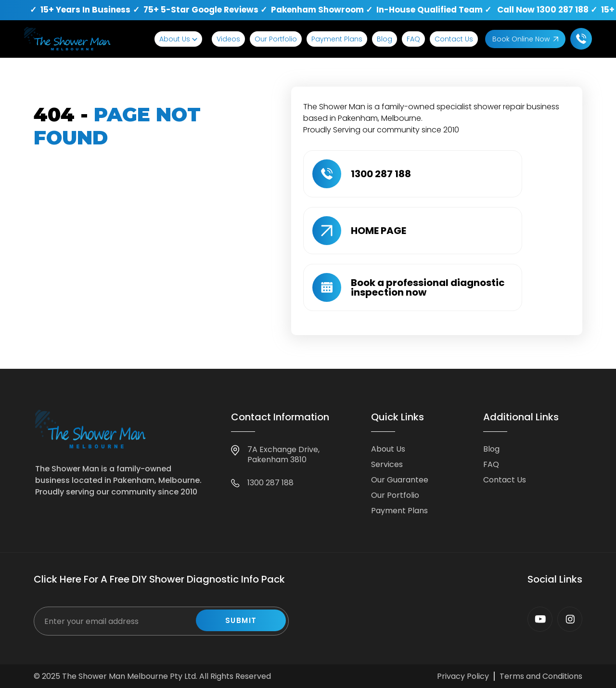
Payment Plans (337, 39)
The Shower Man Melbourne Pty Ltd (129, 676)
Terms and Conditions (541, 676)
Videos (228, 39)
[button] (178, 39)
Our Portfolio (276, 39)
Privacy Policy (463, 676)
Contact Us (454, 39)
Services (387, 464)
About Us (175, 39)
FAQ (413, 39)
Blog (385, 39)
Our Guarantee (400, 480)
